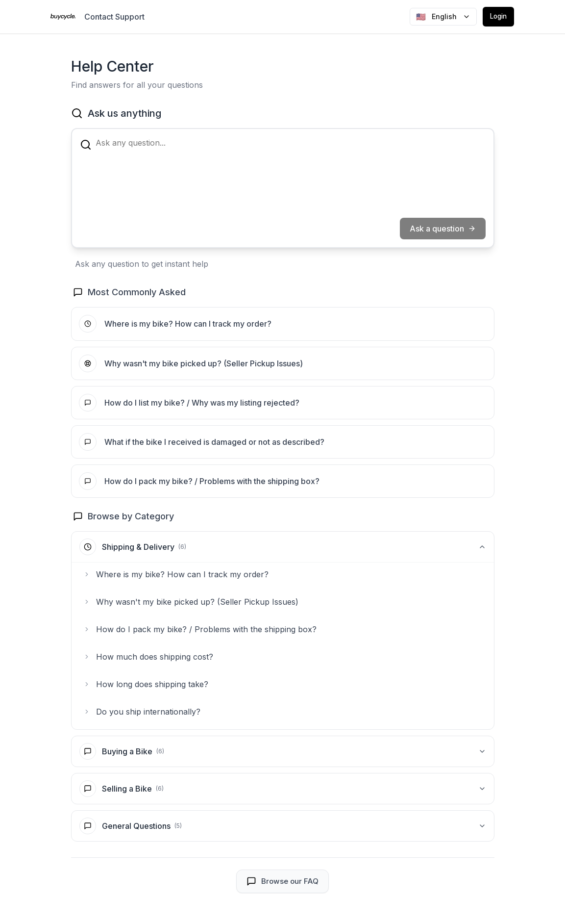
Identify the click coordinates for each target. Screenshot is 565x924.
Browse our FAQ (282, 888)
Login (497, 16)
